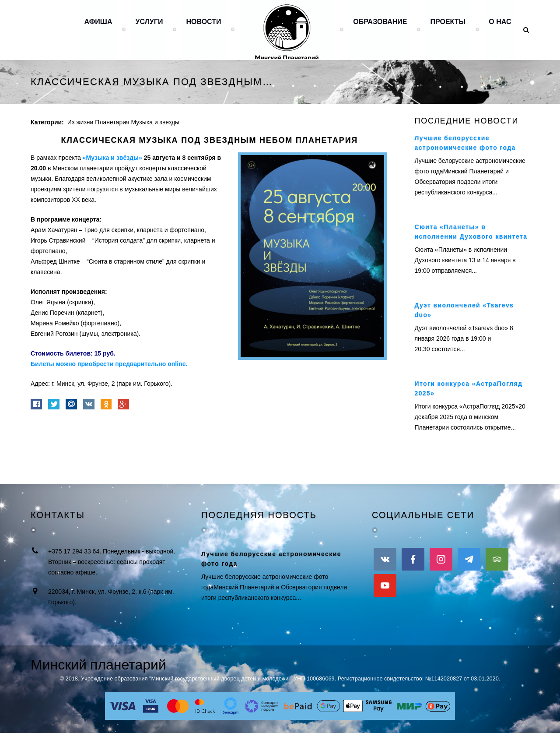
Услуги (147, 30)
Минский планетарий (98, 665)
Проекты (447, 30)
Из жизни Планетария (98, 122)
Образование (379, 30)
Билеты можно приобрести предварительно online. (109, 364)
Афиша (96, 30)
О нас (500, 30)
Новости (202, 30)
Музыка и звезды (155, 122)
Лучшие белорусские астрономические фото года (271, 559)
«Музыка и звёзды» (112, 158)
